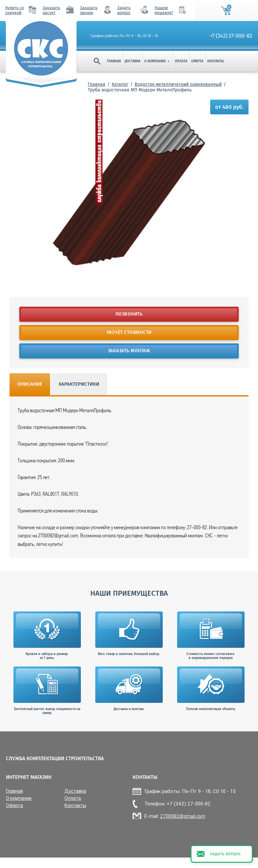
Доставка (133, 61)
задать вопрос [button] (225, 854)
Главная (114, 61)
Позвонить (129, 314)
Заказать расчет (51, 10)
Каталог (120, 84)
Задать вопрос (124, 10)
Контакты (215, 61)
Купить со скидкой (15, 10)
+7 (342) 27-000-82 (231, 36)
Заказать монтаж (129, 351)
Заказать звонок (89, 10)
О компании (158, 61)
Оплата (181, 61)
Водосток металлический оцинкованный (178, 84)
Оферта (197, 61)
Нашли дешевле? (164, 10)
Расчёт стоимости (129, 332)
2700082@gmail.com (183, 816)
